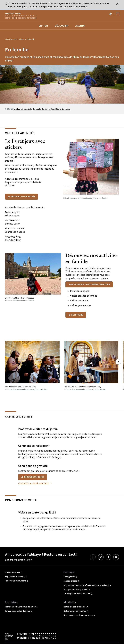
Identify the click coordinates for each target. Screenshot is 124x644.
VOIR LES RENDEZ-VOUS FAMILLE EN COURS (90, 284)
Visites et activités (23, 109)
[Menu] (118, 14)
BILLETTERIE (76, 315)
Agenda (80, 26)
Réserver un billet (33, 477)
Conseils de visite (41, 109)
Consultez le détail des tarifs (34, 483)
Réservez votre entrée (22, 197)
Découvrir (62, 26)
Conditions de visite (60, 109)
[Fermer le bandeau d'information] (117, 4)
